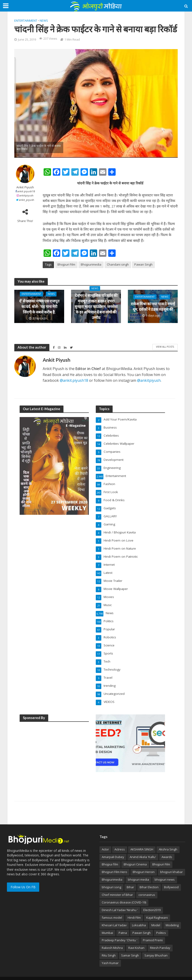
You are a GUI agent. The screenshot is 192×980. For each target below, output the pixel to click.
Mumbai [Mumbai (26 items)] (107, 924)
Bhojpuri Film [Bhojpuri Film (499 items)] (161, 856)
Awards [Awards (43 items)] (167, 849)
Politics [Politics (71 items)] (161, 924)
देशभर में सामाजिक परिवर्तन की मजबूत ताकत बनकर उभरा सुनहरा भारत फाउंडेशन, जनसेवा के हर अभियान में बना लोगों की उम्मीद (96, 306)
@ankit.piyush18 (74, 380)
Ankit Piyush (25, 187)
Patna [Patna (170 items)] (123, 924)
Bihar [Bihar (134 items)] (130, 879)
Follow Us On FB (23, 879)
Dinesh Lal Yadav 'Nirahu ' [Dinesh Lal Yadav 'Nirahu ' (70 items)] (120, 902)
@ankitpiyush (149, 380)
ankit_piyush (27, 200)
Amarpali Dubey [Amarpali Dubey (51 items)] (113, 849)
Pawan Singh (143, 264)
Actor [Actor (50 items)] (105, 841)
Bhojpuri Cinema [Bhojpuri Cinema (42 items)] (135, 856)
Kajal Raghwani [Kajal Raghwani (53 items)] (157, 909)
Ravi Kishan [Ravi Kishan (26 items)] (136, 939)
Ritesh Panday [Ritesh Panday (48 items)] (160, 939)
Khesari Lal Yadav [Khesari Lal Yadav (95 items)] (114, 917)
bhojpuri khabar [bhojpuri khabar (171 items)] (171, 864)
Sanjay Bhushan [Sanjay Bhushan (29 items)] (156, 947)
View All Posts (165, 347)
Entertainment (26, 21)
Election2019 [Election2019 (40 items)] (152, 902)
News (44, 21)
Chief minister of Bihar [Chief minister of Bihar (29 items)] (117, 886)
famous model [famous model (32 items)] (112, 909)
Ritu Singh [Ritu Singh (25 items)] (109, 947)
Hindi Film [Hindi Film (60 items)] (134, 909)
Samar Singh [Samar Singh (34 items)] (130, 947)
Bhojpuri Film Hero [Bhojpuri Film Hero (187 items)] (114, 864)
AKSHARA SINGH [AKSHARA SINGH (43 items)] (142, 841)
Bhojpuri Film (66, 264)
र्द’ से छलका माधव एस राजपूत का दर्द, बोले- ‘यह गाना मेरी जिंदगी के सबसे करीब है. (39, 306)
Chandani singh (118, 264)
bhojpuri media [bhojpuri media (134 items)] (138, 871)
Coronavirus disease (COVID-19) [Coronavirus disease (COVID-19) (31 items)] (124, 894)
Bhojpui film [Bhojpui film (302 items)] (110, 856)
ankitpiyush (26, 195)
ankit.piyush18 (26, 191)
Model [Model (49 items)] (156, 917)
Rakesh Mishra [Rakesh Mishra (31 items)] (112, 939)
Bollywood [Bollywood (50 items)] (171, 879)
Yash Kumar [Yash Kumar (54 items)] (110, 955)
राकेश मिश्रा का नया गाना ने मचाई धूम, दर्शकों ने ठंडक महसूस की (153, 306)
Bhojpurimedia (91, 264)
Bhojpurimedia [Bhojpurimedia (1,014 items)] (112, 871)
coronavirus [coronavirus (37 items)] (147, 886)
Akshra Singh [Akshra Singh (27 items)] (168, 841)
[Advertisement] (54, 746)
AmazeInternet (99, 974)
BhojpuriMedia (60, 974)
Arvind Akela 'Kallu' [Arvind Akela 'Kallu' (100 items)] (143, 849)
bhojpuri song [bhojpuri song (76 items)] (111, 879)
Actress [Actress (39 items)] (120, 841)
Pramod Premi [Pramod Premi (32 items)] (153, 932)
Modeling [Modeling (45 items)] (172, 917)
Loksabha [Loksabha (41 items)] (139, 917)
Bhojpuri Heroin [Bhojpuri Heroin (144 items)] (144, 864)
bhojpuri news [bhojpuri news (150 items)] (165, 871)
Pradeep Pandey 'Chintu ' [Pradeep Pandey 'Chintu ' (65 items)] (120, 932)
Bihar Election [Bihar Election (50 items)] (149, 879)
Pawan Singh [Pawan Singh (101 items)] (142, 924)
